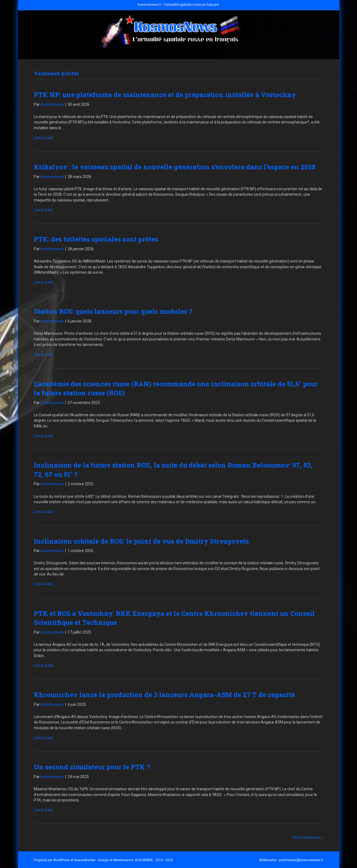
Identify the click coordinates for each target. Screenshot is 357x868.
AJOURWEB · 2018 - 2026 (154, 860)
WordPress (61, 860)
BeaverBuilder (85, 860)
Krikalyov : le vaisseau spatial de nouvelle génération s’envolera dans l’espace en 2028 (175, 167)
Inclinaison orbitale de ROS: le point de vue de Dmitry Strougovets (141, 541)
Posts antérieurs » (308, 837)
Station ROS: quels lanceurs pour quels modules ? (113, 311)
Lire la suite (43, 138)
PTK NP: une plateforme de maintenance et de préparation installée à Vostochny (165, 95)
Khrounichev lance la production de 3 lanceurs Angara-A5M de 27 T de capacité (164, 695)
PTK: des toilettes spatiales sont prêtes (96, 239)
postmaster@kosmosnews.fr (301, 860)
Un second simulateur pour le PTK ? (92, 767)
